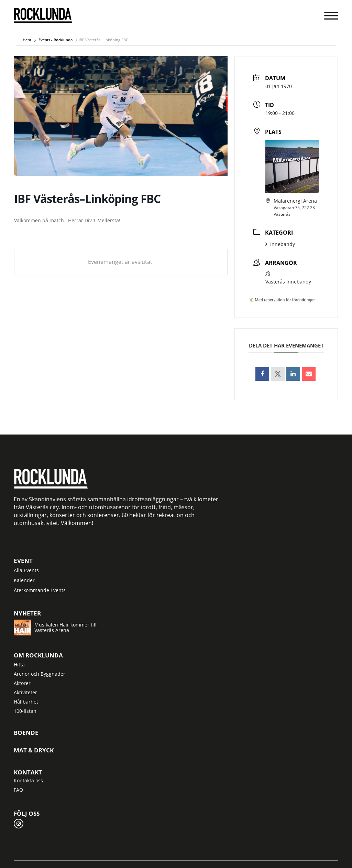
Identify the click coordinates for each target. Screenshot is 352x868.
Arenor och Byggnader (40, 674)
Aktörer (22, 683)
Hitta (19, 665)
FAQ (18, 790)
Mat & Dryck (34, 750)
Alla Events (26, 570)
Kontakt (28, 772)
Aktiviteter (25, 692)
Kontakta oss (28, 780)
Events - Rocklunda (56, 40)
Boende (26, 733)
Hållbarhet (26, 702)
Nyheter (27, 613)
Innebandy (280, 244)
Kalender (24, 580)
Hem (27, 40)
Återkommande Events (40, 590)
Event (23, 561)
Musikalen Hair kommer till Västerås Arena (65, 627)
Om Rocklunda (38, 655)
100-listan (25, 711)
